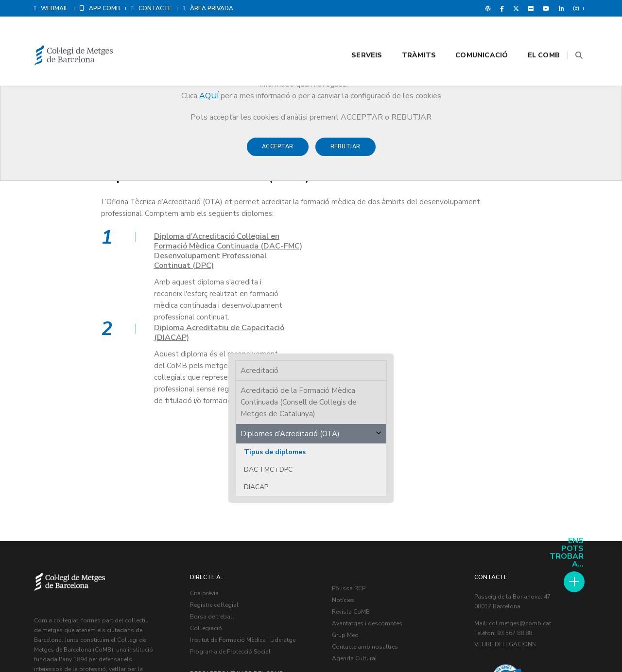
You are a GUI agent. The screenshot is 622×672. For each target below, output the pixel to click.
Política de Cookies (559, 643)
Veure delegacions (506, 477)
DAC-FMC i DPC (492, 237)
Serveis (354, 35)
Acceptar (278, 151)
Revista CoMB (352, 444)
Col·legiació (207, 461)
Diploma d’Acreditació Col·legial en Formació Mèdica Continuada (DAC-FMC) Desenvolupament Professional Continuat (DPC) (141, 252)
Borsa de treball (213, 449)
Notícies (344, 433)
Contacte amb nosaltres (366, 479)
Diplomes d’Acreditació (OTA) (514, 201)
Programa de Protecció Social (231, 484)
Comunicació (469, 35)
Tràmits (407, 35)
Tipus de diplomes (498, 219)
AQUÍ (209, 96)
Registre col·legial (215, 438)
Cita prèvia (205, 426)
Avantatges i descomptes (368, 456)
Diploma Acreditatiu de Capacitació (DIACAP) (353, 242)
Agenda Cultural (355, 491)
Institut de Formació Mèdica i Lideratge (244, 473)
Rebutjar (346, 151)
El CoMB (532, 35)
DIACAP (480, 254)
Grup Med (346, 468)
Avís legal (511, 643)
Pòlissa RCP (350, 421)
